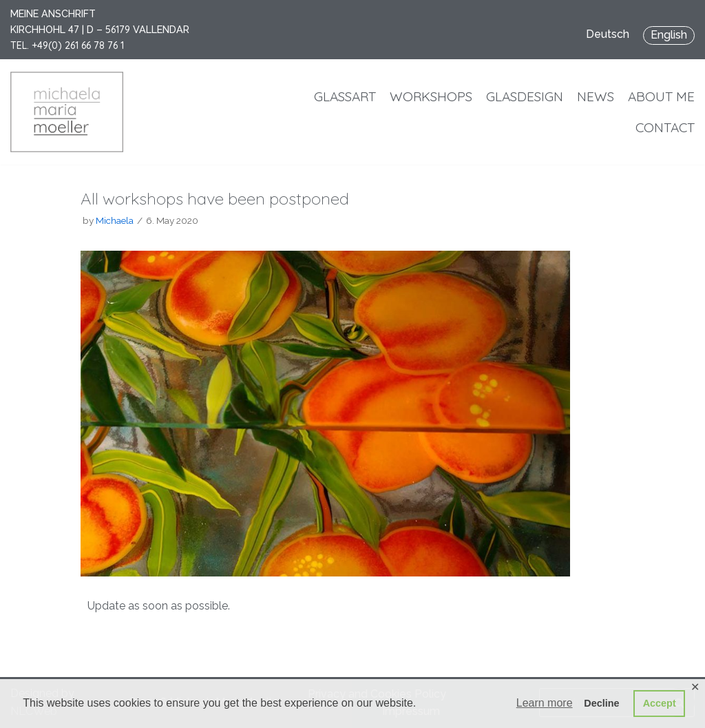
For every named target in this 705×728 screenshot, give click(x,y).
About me (661, 96)
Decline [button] (601, 703)
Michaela (115, 220)
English (669, 35)
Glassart (345, 96)
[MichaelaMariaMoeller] (67, 112)
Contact (665, 127)
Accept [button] (660, 703)
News (596, 96)
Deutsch (608, 34)
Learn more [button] (545, 703)
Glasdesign (525, 96)
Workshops (431, 96)
